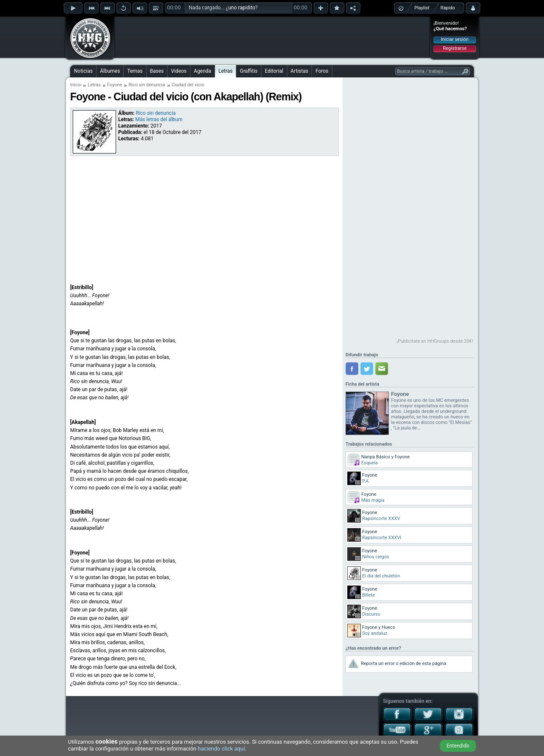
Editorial (274, 71)
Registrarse (455, 48)
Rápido (448, 8)
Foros (322, 71)
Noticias (83, 71)
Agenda (203, 71)
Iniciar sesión (455, 39)
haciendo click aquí (221, 749)
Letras (225, 71)
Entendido (458, 746)
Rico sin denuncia (147, 85)
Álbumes (110, 71)
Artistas (300, 71)
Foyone (115, 85)
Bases (157, 71)
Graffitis (249, 71)
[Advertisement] (272, 37)
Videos (179, 71)
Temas (135, 71)
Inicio (76, 85)
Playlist (422, 8)
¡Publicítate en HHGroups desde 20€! (435, 341)
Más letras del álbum (159, 119)
